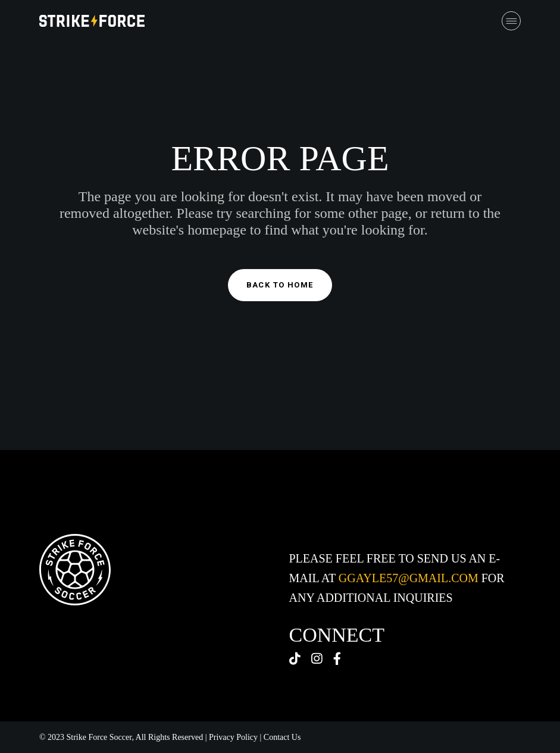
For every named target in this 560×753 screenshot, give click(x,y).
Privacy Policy (233, 737)
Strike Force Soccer (99, 737)
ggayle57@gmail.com (409, 578)
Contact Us (282, 737)
